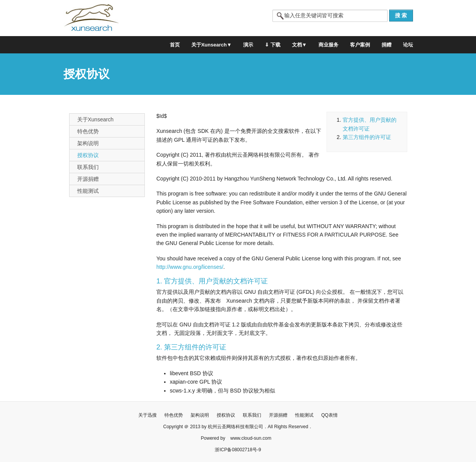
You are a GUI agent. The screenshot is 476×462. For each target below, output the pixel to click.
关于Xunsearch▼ (211, 45)
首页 (175, 45)
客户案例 (360, 45)
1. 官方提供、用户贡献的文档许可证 (212, 281)
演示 (248, 45)
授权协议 (88, 155)
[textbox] (330, 16)
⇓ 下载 (273, 45)
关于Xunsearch (95, 119)
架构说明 (88, 143)
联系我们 (88, 167)
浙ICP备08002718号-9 (238, 450)
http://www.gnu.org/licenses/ (190, 267)
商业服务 (328, 45)
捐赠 (386, 45)
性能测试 (88, 191)
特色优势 (88, 131)
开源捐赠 (88, 179)
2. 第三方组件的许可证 (191, 347)
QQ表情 (329, 415)
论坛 (408, 45)
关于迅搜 (148, 415)
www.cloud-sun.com (251, 438)
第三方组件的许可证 (367, 137)
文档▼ (299, 45)
